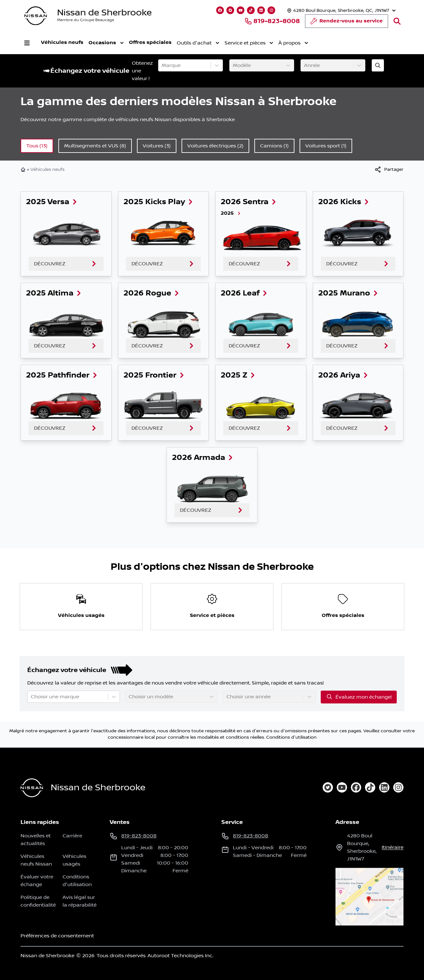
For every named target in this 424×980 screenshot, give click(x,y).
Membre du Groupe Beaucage (86, 20)
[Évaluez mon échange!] (378, 65)
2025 (231, 213)
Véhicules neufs (62, 42)
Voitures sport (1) (326, 146)
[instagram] (398, 787)
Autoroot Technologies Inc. (180, 956)
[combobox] (162, 65)
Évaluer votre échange (37, 881)
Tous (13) (37, 146)
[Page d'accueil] (32, 788)
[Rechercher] (397, 21)
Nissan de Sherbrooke (104, 13)
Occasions (106, 43)
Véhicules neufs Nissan (36, 860)
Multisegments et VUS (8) (95, 146)
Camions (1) (274, 146)
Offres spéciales (150, 42)
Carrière (72, 836)
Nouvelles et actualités (36, 840)
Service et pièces (249, 43)
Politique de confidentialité (38, 901)
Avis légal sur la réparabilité (80, 901)
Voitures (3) (157, 146)
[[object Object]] (389, 170)
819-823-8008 (272, 21)
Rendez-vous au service (347, 23)
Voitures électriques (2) (215, 146)
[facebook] (356, 787)
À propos (293, 43)
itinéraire (393, 847)
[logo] (36, 16)
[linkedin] (384, 787)
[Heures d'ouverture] (341, 10)
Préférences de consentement (57, 936)
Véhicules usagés (74, 860)
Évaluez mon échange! (359, 697)
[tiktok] (370, 787)
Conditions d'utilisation (291, 737)
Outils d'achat (198, 43)
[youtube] (342, 787)
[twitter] (328, 787)
